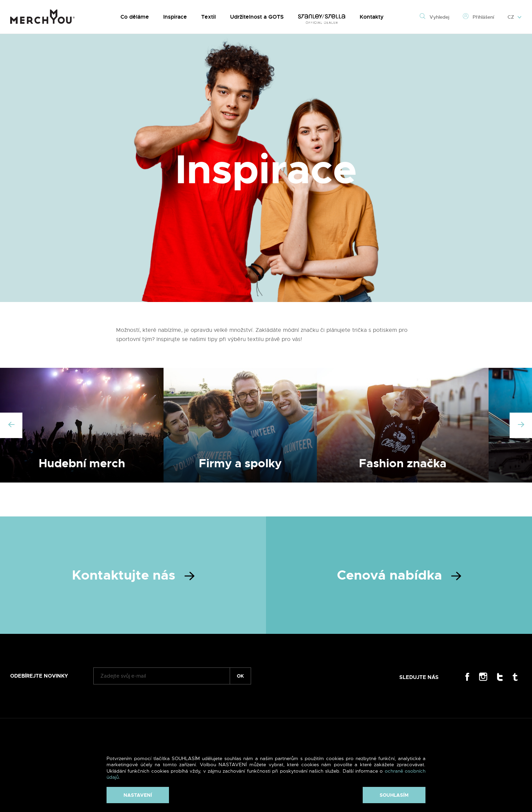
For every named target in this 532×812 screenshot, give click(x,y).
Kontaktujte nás (133, 575)
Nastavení (138, 795)
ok (240, 676)
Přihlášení (478, 17)
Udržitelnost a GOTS (257, 17)
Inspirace (175, 17)
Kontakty (372, 17)
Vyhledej (434, 17)
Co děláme (135, 17)
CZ (515, 17)
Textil (208, 17)
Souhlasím (394, 795)
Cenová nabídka (399, 575)
